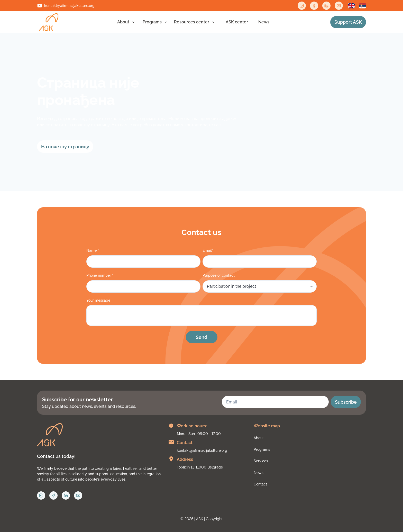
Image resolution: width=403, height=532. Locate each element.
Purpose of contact (219, 275)
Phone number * (100, 275)
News (264, 22)
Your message (98, 300)
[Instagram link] (302, 6)
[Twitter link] (339, 6)
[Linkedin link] (326, 6)
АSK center (237, 22)
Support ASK (348, 22)
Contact (260, 484)
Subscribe (346, 402)
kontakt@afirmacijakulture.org (69, 6)
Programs (152, 22)
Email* (208, 250)
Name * (93, 250)
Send (201, 337)
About (123, 22)
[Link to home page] (49, 22)
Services (261, 461)
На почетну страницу (65, 147)
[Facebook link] (314, 6)
